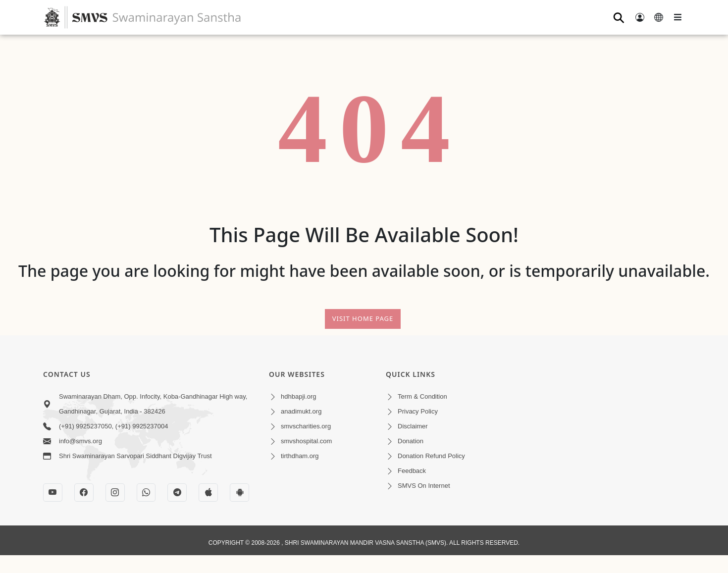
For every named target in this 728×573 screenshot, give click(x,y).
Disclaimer (413, 426)
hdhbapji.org (299, 396)
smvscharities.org (306, 426)
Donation (411, 441)
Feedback (412, 471)
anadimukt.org (301, 411)
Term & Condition (422, 396)
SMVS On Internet (424, 486)
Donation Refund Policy (431, 456)
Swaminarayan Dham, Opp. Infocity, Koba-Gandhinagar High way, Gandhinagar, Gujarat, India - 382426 (153, 404)
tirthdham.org (300, 456)
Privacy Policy (418, 411)
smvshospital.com (306, 441)
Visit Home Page (363, 318)
